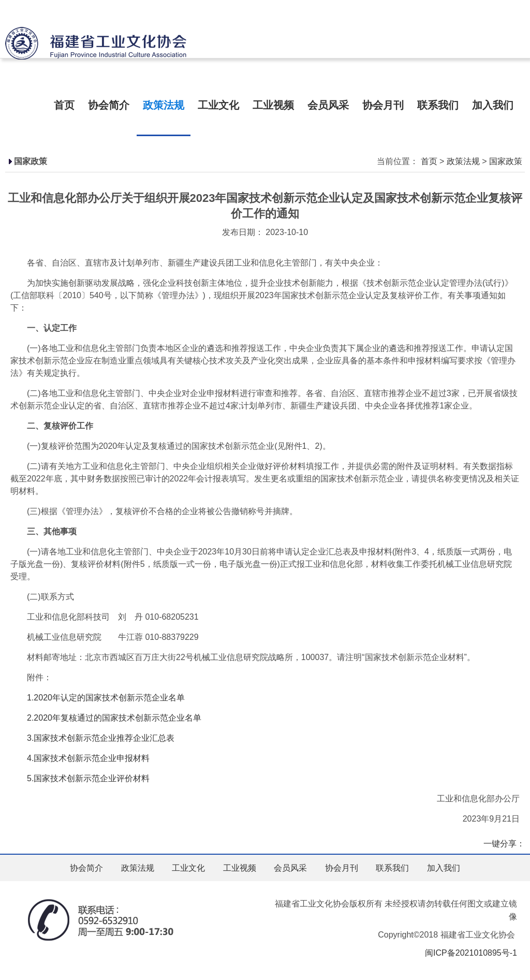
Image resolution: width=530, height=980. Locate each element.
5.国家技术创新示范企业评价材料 (80, 778)
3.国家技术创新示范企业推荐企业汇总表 (92, 738)
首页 (64, 105)
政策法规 (164, 105)
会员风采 (328, 105)
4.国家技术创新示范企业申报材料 (80, 758)
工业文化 (218, 105)
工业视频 (273, 105)
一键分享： (504, 844)
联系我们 (438, 105)
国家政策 (506, 161)
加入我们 (493, 105)
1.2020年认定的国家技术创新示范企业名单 (106, 698)
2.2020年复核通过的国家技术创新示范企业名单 (106, 718)
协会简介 (109, 105)
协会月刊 (383, 105)
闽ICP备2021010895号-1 (471, 953)
